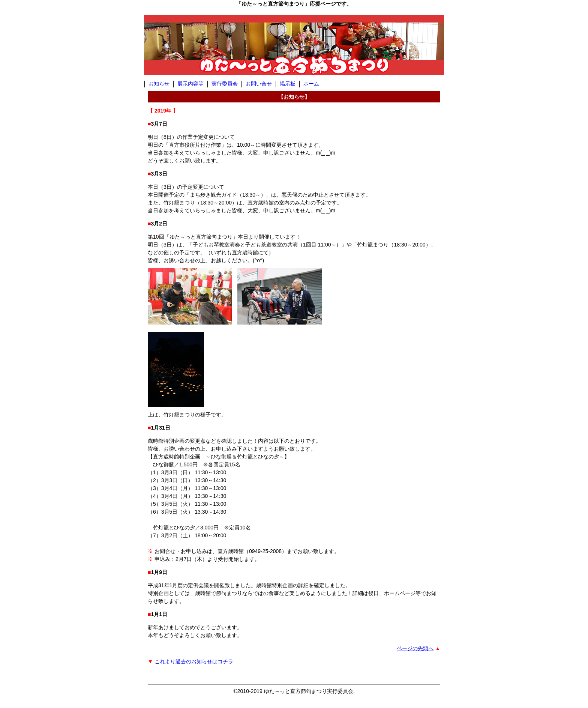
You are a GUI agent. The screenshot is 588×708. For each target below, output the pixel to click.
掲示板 (288, 84)
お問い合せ (259, 84)
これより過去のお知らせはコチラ (194, 661)
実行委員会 (225, 84)
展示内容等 (190, 84)
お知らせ (159, 84)
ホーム (311, 84)
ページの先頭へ (415, 648)
